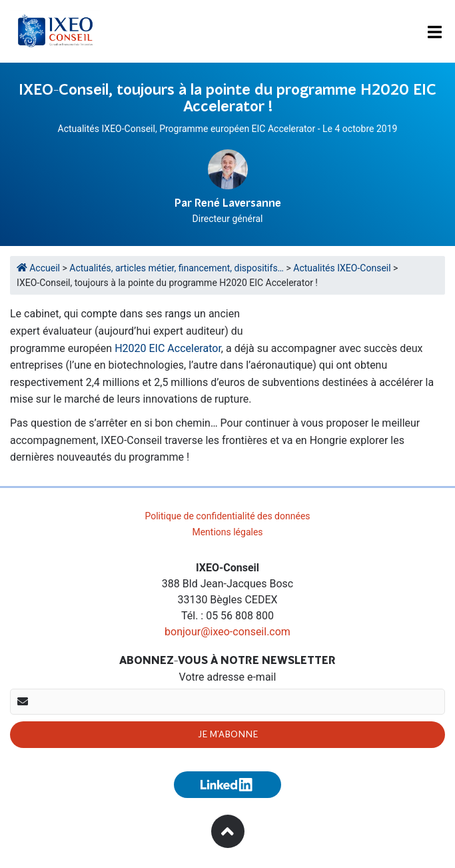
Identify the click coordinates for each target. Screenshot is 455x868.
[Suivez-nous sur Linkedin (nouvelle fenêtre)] (228, 785)
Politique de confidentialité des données (227, 516)
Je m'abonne (228, 735)
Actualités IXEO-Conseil (107, 129)
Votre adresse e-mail (228, 677)
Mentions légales (227, 532)
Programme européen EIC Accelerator (237, 129)
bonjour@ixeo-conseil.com (227, 632)
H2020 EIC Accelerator (168, 348)
